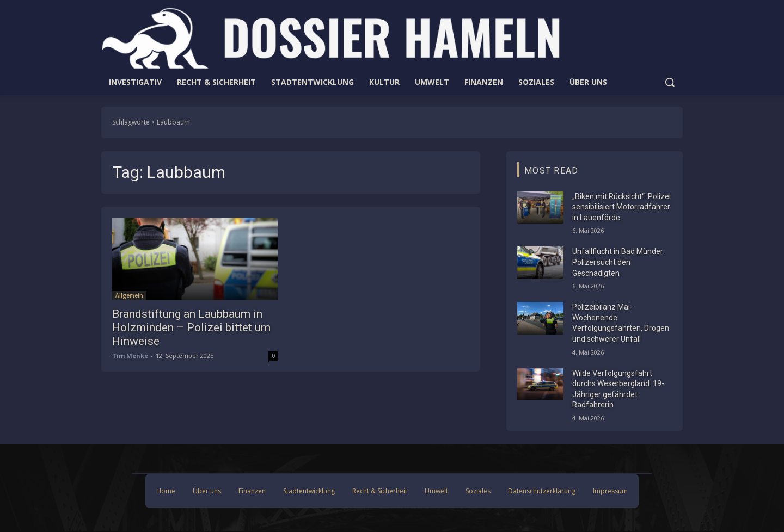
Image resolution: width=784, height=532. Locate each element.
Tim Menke (130, 355)
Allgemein (129, 295)
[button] (670, 82)
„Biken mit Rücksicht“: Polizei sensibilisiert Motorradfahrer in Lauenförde (621, 207)
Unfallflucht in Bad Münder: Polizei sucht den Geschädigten (618, 262)
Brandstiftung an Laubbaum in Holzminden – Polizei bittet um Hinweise (191, 327)
